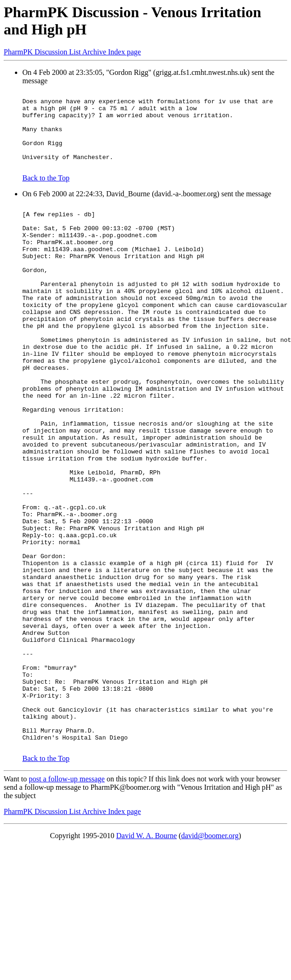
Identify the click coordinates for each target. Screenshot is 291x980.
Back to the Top (46, 193)
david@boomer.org (210, 960)
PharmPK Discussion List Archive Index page (72, 52)
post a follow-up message (67, 903)
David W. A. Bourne (147, 960)
